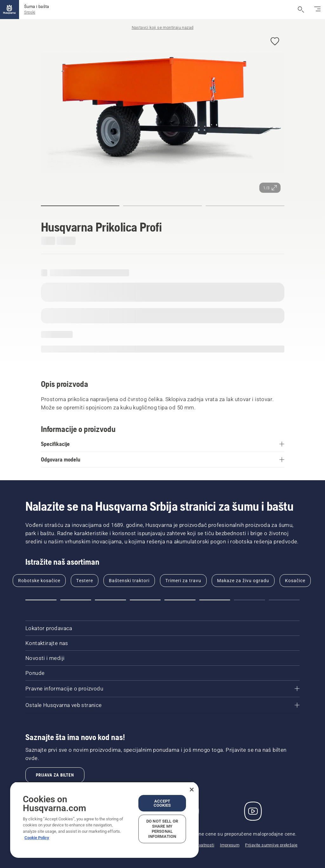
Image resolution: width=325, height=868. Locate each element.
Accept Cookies (162, 803)
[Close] (192, 790)
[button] (275, 42)
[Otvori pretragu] (301, 10)
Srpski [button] (30, 12)
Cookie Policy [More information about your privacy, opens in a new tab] (37, 838)
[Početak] (10, 10)
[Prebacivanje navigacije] (317, 10)
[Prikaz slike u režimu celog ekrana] (163, 113)
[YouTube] (253, 811)
